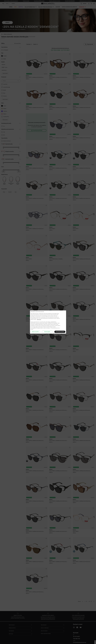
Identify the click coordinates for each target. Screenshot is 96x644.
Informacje (39, 320)
